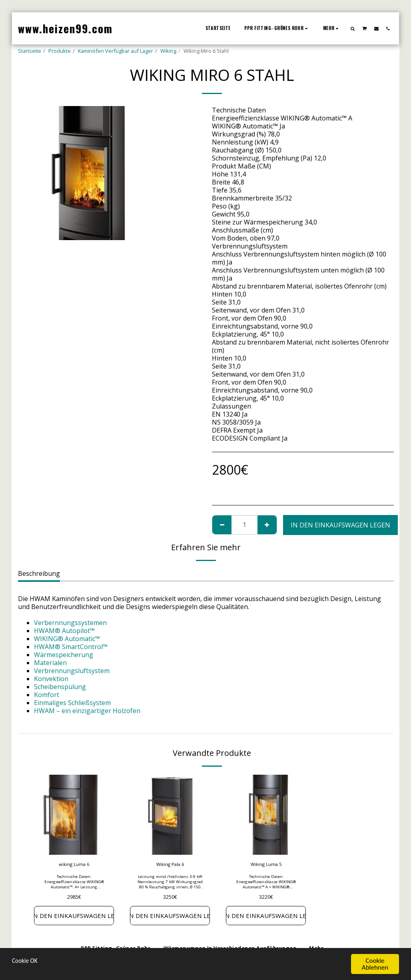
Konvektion (51, 679)
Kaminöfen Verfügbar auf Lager (116, 51)
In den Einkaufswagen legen (340, 525)
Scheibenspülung (60, 687)
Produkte (60, 51)
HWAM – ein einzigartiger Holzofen (87, 711)
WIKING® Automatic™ (67, 639)
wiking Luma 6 (74, 865)
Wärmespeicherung (64, 655)
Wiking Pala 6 (170, 865)
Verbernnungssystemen (70, 623)
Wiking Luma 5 (266, 865)
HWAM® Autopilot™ (64, 631)
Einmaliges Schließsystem (72, 703)
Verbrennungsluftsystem (72, 671)
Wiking (168, 51)
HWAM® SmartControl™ (71, 647)
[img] (74, 815)
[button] (353, 28)
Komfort (47, 695)
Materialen (50, 663)
